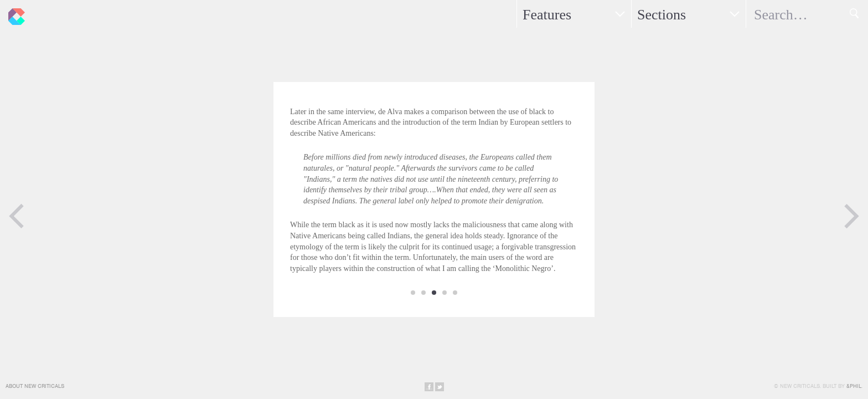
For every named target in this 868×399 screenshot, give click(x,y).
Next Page (851, 216)
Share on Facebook (429, 387)
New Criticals (14, 14)
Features (547, 15)
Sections (662, 15)
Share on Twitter (440, 387)
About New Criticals (35, 386)
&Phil (854, 386)
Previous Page (17, 216)
